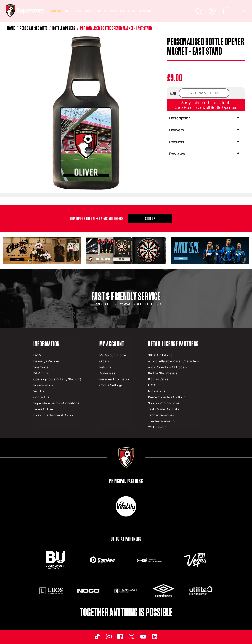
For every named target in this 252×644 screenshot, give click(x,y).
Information (46, 344)
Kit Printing (41, 373)
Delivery (177, 130)
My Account (112, 344)
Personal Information (115, 379)
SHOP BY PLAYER (128, 11)
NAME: (174, 93)
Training (77, 11)
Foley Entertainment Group (53, 415)
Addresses (107, 373)
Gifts (114, 11)
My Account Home (113, 355)
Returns (177, 142)
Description (180, 118)
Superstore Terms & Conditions (56, 403)
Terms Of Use (43, 409)
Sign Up (150, 218)
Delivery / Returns (46, 361)
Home (11, 28)
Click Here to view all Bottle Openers (206, 107)
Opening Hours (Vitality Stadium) (57, 379)
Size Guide (41, 367)
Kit (67, 11)
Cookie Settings (111, 385)
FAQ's (37, 355)
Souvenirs (102, 11)
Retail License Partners (173, 344)
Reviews (177, 154)
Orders (104, 361)
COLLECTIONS (145, 11)
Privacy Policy (43, 385)
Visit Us (39, 391)
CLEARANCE (56, 11)
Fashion (89, 11)
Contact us (41, 397)
